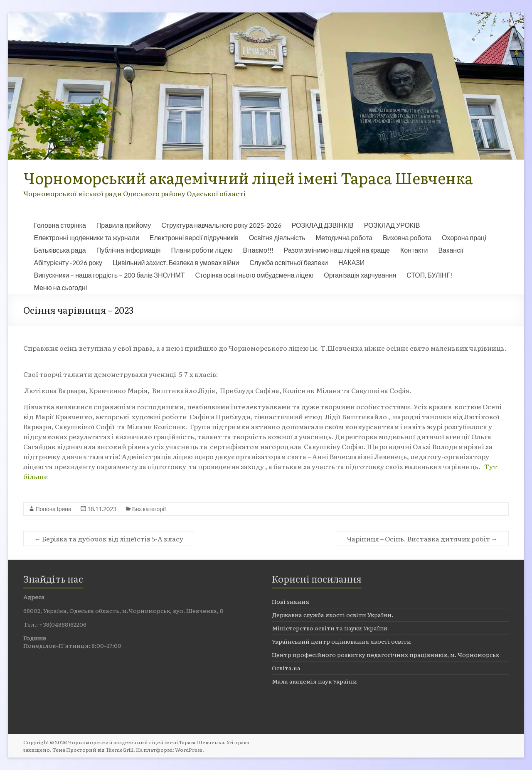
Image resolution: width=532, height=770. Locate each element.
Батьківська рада (60, 250)
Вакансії (451, 250)
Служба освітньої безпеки (289, 262)
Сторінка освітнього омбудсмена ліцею (255, 275)
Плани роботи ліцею (202, 250)
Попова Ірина (53, 509)
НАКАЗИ (351, 262)
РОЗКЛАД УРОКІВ (392, 225)
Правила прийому (124, 225)
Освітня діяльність (277, 237)
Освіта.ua (286, 668)
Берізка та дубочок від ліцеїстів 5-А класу (109, 539)
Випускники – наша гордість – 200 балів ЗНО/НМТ (109, 275)
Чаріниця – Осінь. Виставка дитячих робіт (422, 539)
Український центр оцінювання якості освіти (341, 641)
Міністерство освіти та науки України (330, 628)
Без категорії (149, 509)
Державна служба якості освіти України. (332, 615)
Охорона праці (464, 237)
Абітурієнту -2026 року (68, 262)
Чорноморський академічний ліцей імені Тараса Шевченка (248, 178)
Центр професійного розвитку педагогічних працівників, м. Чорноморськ (385, 654)
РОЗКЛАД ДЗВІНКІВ (323, 225)
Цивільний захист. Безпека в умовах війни (176, 262)
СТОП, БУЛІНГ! (429, 275)
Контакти (414, 250)
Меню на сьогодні (60, 287)
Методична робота (344, 237)
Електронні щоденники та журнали (86, 237)
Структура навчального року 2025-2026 (221, 225)
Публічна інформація (129, 250)
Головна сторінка (60, 225)
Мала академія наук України (314, 681)
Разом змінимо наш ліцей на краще (337, 250)
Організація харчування (360, 275)
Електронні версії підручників (194, 237)
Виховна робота (407, 237)
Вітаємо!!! (258, 250)
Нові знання (291, 601)
